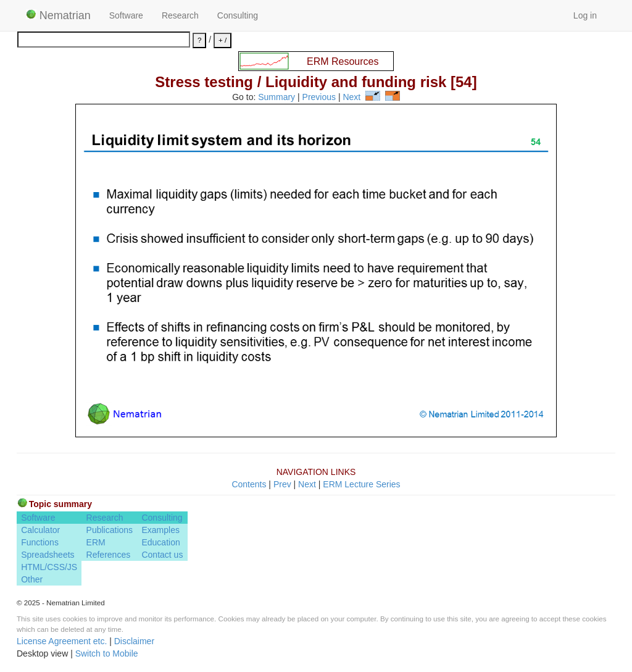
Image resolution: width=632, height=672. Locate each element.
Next (351, 98)
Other (32, 579)
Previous (319, 98)
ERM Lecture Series (361, 484)
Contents (249, 484)
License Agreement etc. (62, 641)
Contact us (162, 555)
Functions (40, 542)
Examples (160, 530)
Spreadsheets (48, 555)
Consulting (238, 15)
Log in (585, 15)
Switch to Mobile (107, 653)
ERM (96, 542)
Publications (110, 530)
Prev (282, 484)
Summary (276, 98)
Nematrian (58, 15)
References (109, 555)
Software (126, 15)
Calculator (40, 530)
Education (160, 542)
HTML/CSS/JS (49, 567)
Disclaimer (134, 641)
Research (180, 15)
